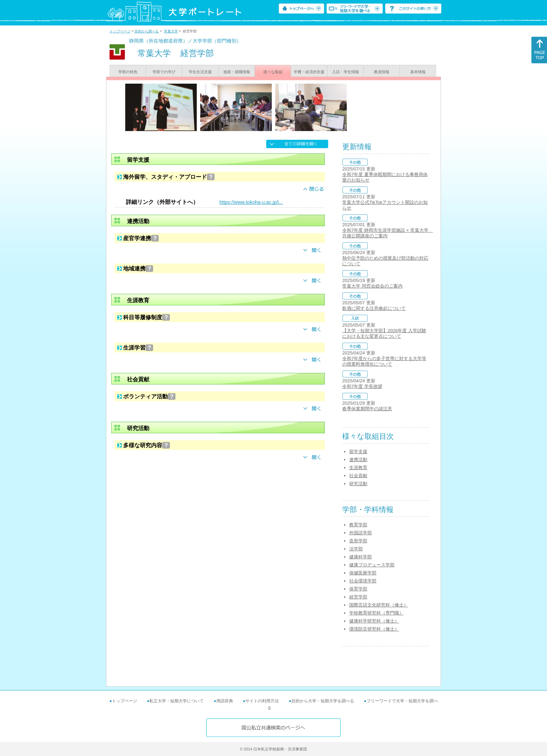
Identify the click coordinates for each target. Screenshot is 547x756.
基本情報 (418, 72)
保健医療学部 (363, 573)
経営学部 (358, 597)
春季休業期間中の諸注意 (367, 409)
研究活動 (358, 484)
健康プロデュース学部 (372, 565)
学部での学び (164, 72)
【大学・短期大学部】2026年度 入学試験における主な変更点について (384, 333)
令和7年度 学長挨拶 (362, 386)
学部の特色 (128, 72)
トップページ (120, 31)
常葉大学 (171, 31)
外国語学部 (361, 533)
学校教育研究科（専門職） (376, 613)
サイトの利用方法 (262, 701)
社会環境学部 (363, 581)
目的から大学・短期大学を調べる (323, 701)
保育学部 (358, 589)
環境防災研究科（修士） (374, 629)
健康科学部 (361, 557)
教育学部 (358, 525)
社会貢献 (358, 476)
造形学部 (358, 541)
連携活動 (358, 460)
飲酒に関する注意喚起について (374, 308)
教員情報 (382, 72)
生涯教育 (358, 468)
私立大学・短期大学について (177, 701)
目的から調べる (147, 31)
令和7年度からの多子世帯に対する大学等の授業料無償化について (384, 361)
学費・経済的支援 (309, 72)
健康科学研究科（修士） (374, 621)
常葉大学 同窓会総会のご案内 (372, 286)
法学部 (356, 549)
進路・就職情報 (237, 72)
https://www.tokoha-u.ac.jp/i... (251, 202)
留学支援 (358, 452)
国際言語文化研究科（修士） (379, 605)
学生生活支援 (200, 72)
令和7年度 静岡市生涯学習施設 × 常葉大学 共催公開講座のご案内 (388, 233)
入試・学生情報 (346, 72)
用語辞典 (225, 701)
